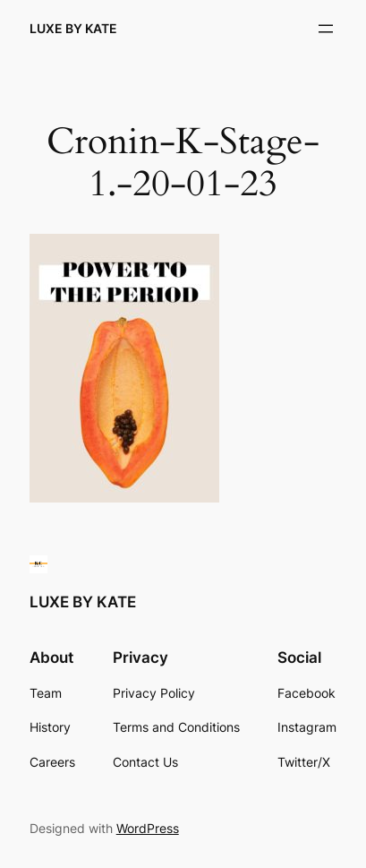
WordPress (148, 828)
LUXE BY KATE (73, 28)
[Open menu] (326, 29)
